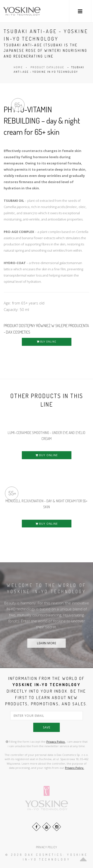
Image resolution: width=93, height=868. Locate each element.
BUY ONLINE (46, 342)
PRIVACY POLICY (47, 847)
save (46, 727)
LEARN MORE (46, 643)
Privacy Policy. (56, 742)
